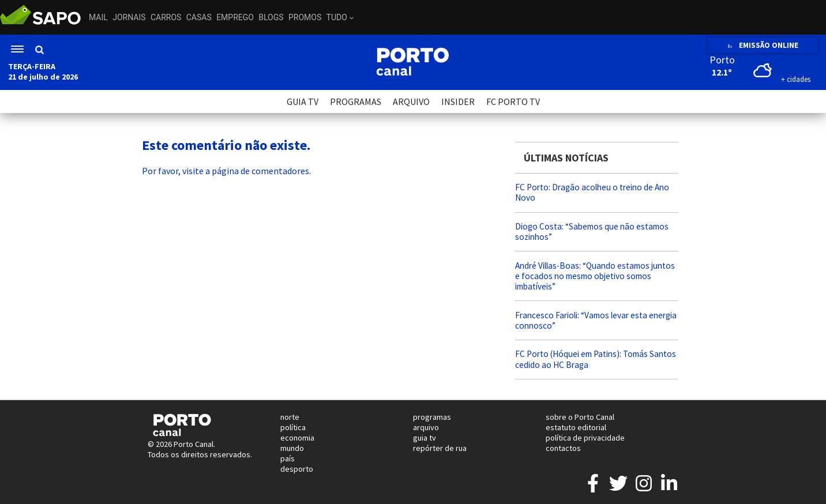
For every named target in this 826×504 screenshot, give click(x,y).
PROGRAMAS (356, 101)
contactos (563, 448)
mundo (292, 448)
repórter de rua (440, 448)
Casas (199, 17)
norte (290, 417)
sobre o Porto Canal (580, 417)
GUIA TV (303, 101)
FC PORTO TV (513, 101)
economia (297, 438)
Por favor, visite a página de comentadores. (226, 171)
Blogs (271, 17)
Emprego (235, 17)
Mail (98, 17)
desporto (297, 469)
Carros (166, 17)
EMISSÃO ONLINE (763, 45)
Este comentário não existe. (226, 145)
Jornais (129, 17)
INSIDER (458, 101)
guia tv (425, 438)
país (288, 458)
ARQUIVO (411, 101)
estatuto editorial (576, 427)
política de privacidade (585, 438)
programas (432, 417)
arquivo (426, 427)
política (293, 427)
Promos (305, 17)
